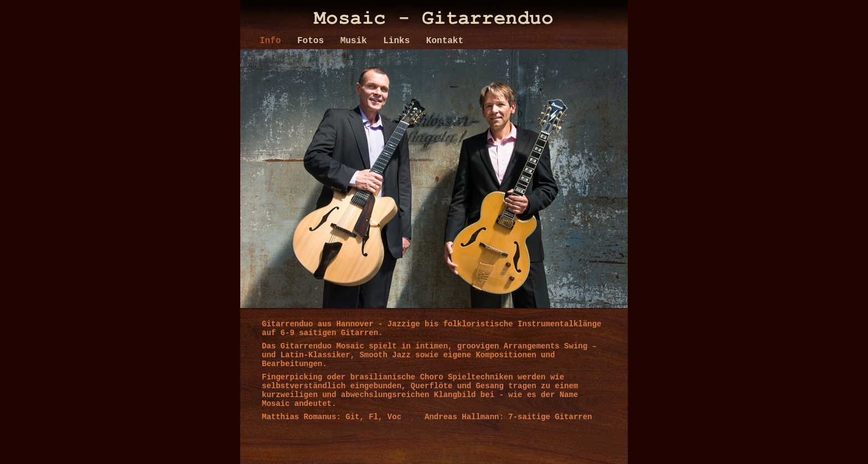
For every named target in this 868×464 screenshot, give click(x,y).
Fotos (313, 41)
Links (399, 41)
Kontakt (445, 41)
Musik (356, 41)
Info (273, 41)
